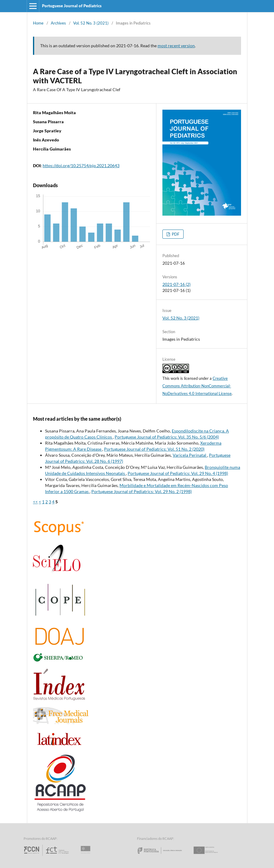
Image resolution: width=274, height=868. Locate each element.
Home (38, 23)
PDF (175, 234)
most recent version (176, 46)
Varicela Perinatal (190, 455)
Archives (58, 23)
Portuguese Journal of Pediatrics (72, 6)
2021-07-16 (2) (176, 284)
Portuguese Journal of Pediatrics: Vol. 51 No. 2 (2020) (154, 449)
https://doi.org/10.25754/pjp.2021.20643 (81, 166)
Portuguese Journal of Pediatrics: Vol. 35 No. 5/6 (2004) (167, 437)
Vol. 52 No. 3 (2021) (91, 23)
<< (35, 502)
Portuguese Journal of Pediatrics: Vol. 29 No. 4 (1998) (178, 473)
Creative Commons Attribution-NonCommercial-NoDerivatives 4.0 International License (197, 386)
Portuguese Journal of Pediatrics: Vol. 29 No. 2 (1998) (142, 491)
